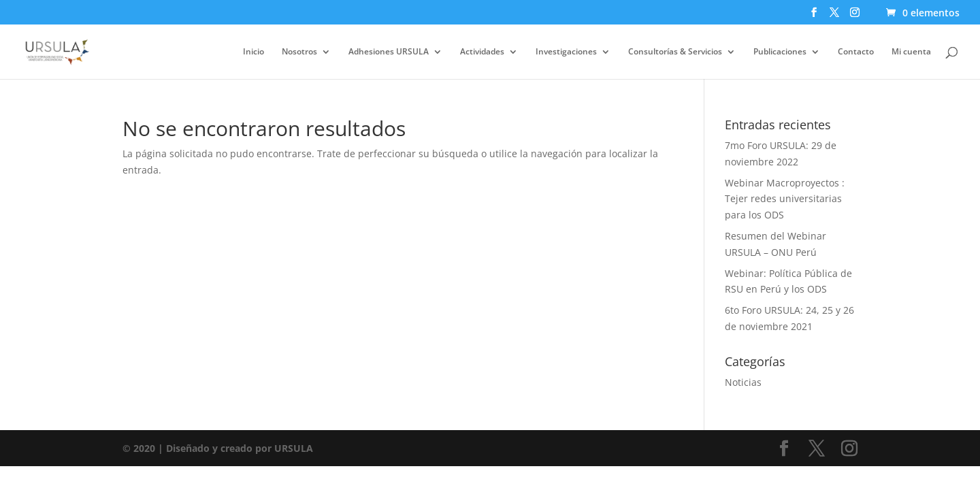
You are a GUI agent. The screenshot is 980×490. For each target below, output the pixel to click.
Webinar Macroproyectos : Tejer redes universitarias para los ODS (785, 199)
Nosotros (299, 52)
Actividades (482, 52)
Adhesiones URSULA (389, 52)
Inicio (254, 52)
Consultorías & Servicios (675, 52)
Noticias (743, 382)
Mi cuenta (911, 52)
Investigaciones (566, 52)
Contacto (856, 52)
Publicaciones (780, 52)
